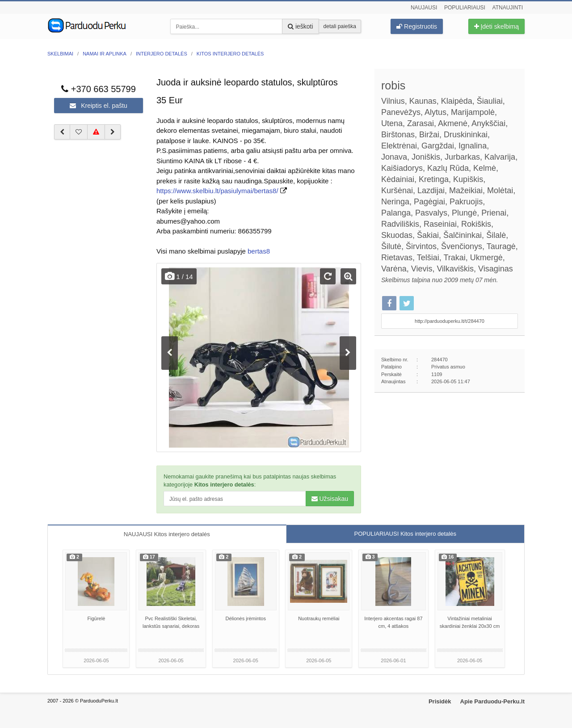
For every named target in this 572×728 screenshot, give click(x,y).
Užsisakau (330, 499)
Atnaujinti (508, 8)
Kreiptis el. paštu (98, 106)
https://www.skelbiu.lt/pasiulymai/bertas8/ (217, 191)
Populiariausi (465, 8)
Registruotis (417, 26)
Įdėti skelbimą (496, 26)
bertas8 (259, 251)
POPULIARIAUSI (405, 534)
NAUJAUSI (167, 534)
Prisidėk (440, 701)
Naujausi (424, 8)
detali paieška (340, 26)
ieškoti (301, 26)
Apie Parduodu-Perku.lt (492, 701)
